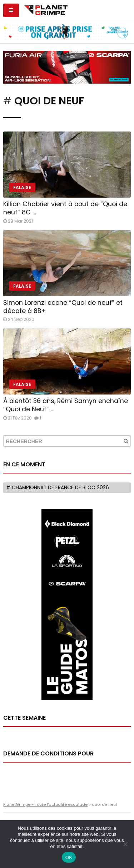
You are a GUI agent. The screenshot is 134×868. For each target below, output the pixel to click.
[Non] (125, 844)
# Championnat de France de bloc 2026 (58, 488)
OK (69, 857)
